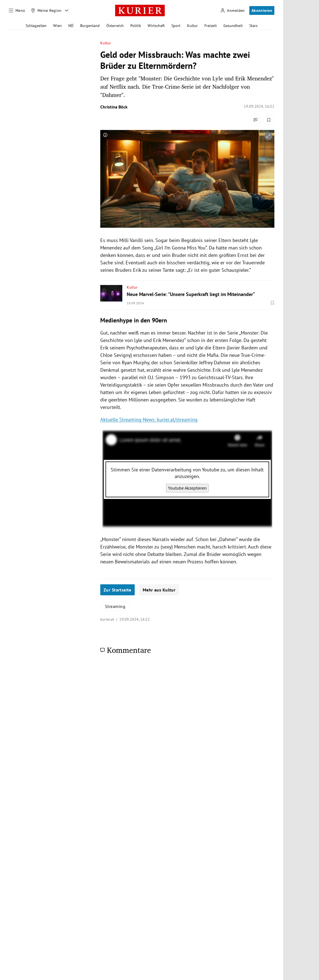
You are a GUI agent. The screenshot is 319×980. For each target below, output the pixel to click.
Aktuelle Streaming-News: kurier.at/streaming (149, 420)
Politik (136, 26)
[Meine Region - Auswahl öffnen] (67, 10)
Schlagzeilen (36, 26)
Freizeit (211, 26)
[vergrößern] (268, 136)
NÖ (71, 26)
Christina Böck (114, 107)
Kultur (192, 26)
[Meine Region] (46, 10)
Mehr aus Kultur (159, 590)
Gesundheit (233, 26)
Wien (57, 26)
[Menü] (17, 10)
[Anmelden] (233, 11)
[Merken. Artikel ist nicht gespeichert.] (269, 120)
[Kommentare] (256, 120)
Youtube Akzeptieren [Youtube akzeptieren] (187, 488)
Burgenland (90, 26)
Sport (176, 26)
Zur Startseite (117, 590)
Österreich (115, 26)
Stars (253, 26)
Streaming (115, 606)
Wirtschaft (156, 26)
